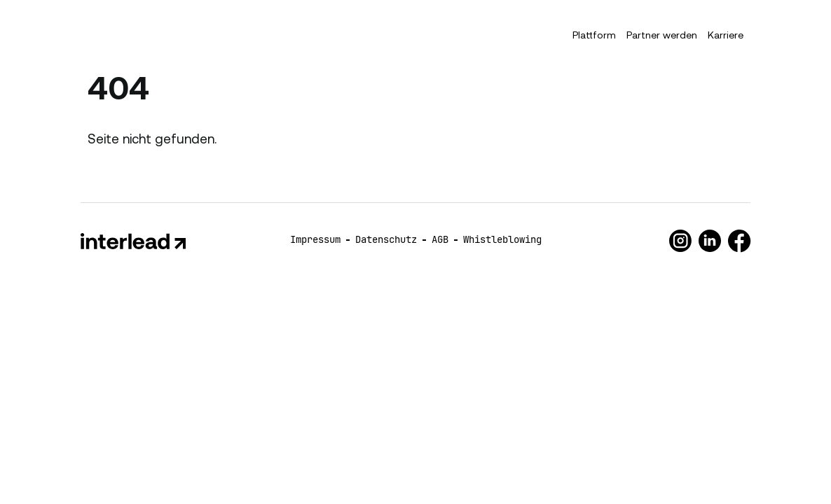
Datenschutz (386, 239)
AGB (440, 239)
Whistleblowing (502, 239)
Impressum (315, 239)
